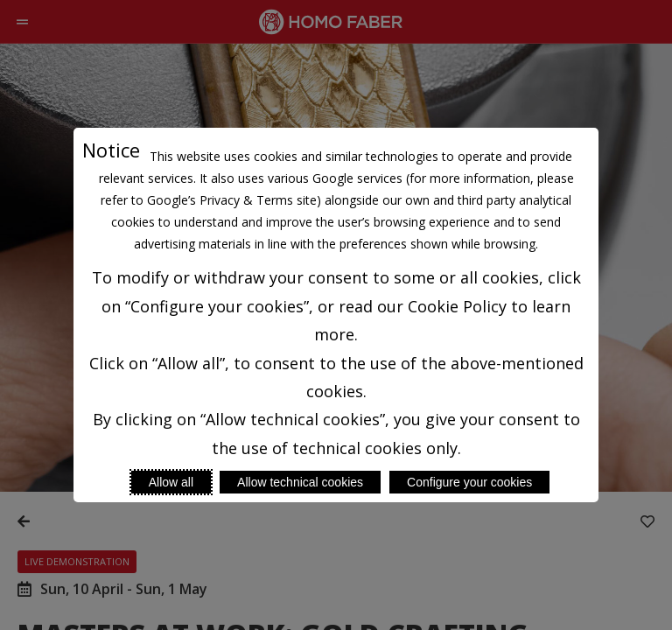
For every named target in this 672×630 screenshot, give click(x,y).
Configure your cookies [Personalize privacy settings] (469, 482)
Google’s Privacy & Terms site (232, 200)
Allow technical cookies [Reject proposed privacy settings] (300, 482)
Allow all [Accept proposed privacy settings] (171, 482)
